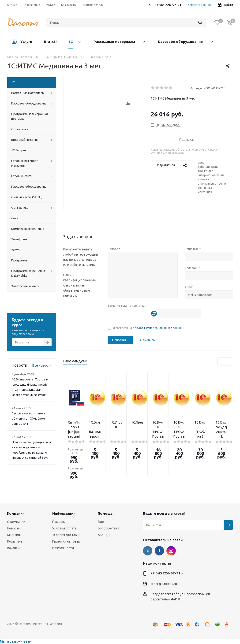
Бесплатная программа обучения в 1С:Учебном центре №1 (28, 418)
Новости (14, 528)
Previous (222, 362)
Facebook (159, 551)
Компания (16, 513)
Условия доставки (66, 535)
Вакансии (14, 548)
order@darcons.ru (164, 584)
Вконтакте (148, 551)
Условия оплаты (65, 528)
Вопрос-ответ (109, 528)
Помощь (59, 522)
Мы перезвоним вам (16, 641)
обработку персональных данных (157, 328)
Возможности (63, 548)
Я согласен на (147, 328)
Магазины (15, 535)
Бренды (104, 535)
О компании (16, 522)
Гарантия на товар (66, 541)
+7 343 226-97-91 (165, 573)
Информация (64, 513)
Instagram (171, 551)
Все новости (42, 365)
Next (229, 362)
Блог (101, 522)
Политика (15, 541)
